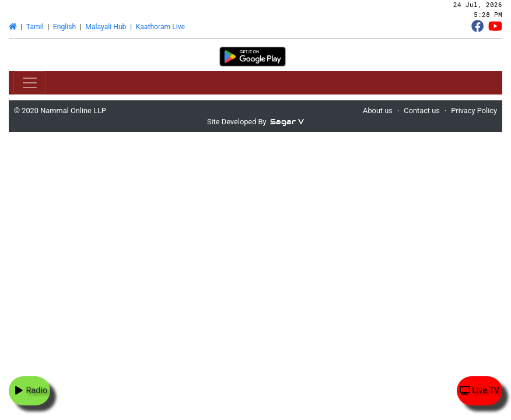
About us (378, 111)
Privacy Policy (474, 111)
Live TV (480, 391)
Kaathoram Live (160, 27)
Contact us (422, 111)
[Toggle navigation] (30, 83)
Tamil (35, 27)
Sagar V (287, 122)
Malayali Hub (106, 27)
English (64, 27)
